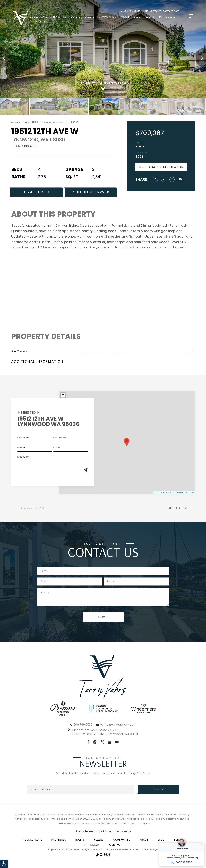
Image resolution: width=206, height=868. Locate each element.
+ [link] (63, 395)
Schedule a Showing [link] (91, 203)
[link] (4, 864)
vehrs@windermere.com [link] (164, 11)
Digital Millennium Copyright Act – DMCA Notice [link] (103, 831)
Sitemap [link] (106, 849)
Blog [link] (137, 17)
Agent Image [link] (150, 849)
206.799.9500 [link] (132, 11)
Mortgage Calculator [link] (172, 167)
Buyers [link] (76, 17)
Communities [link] (108, 17)
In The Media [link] (167, 17)
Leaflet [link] (157, 492)
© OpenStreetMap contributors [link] (182, 492)
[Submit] (75, 470)
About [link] (125, 17)
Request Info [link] (37, 203)
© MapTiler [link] (165, 492)
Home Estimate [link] (37, 17)
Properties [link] (59, 17)
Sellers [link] (89, 17)
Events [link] (150, 17)
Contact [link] (39, 22)
